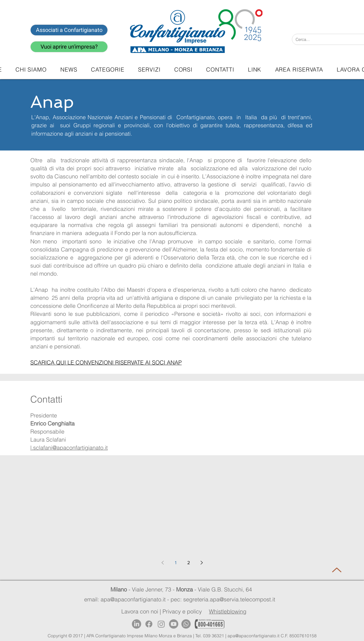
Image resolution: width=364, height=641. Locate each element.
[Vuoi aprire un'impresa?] (69, 47)
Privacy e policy (182, 611)
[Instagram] (161, 624)
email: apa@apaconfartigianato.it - (127, 599)
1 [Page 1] (176, 563)
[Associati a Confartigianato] (69, 30)
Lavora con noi (140, 611)
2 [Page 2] (189, 563)
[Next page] (201, 563)
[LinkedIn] (136, 624)
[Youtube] (174, 624)
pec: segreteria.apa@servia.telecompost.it (224, 599)
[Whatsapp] (186, 624)
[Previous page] (162, 563)
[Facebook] (149, 624)
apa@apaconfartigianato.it (253, 636)
